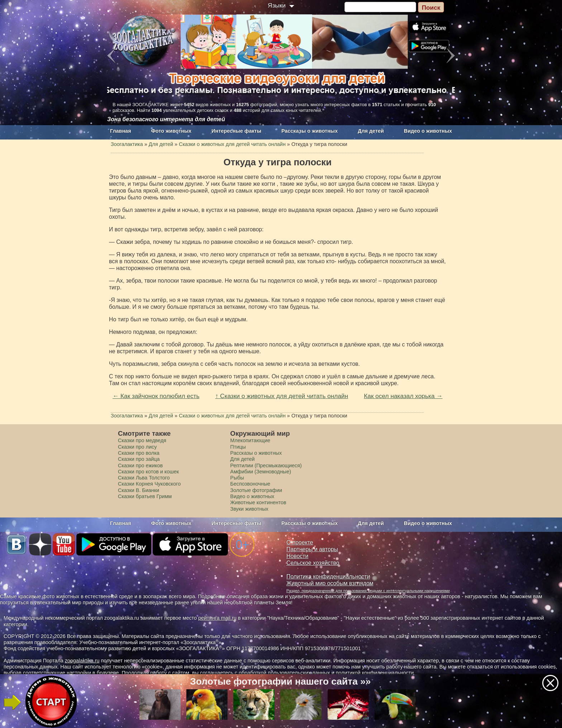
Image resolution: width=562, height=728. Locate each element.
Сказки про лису (137, 447)
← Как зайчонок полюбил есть (156, 396)
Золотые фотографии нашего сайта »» (280, 681)
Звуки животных (249, 509)
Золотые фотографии (256, 490)
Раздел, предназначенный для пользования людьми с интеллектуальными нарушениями (368, 591)
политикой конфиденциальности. (376, 673)
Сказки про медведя (142, 440)
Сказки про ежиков (140, 465)
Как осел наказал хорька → (403, 396)
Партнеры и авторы (312, 549)
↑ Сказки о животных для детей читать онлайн (282, 396)
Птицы (238, 447)
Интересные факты (236, 131)
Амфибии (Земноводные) (261, 472)
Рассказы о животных (309, 131)
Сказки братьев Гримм (145, 496)
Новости (297, 556)
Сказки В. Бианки (139, 490)
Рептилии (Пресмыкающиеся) (266, 465)
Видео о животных (428, 131)
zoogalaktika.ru (82, 661)
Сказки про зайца (139, 459)
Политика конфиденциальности (328, 576)
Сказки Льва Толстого (144, 478)
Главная (121, 131)
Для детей (371, 131)
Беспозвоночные (250, 484)
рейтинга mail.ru (217, 618)
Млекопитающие (250, 440)
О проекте (300, 542)
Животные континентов (258, 502)
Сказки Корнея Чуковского (149, 484)
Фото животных (172, 131)
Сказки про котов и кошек (148, 472)
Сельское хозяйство (313, 563)
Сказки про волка (139, 453)
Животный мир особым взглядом (330, 583)
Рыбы (237, 478)
